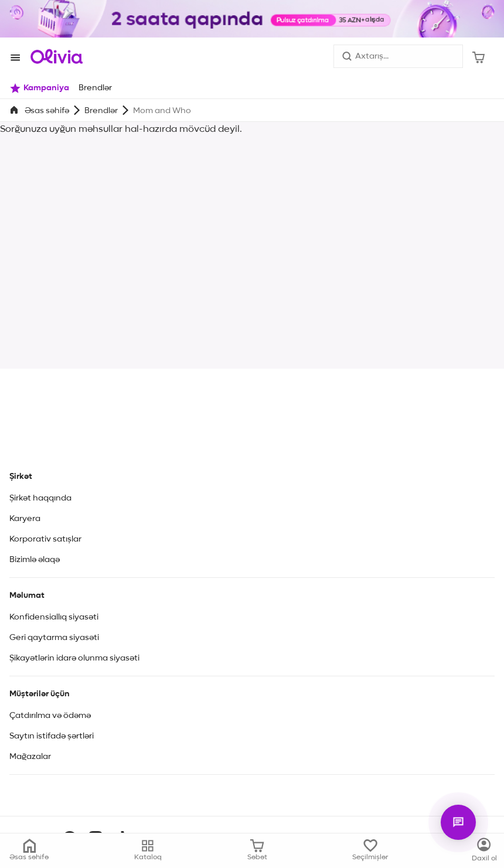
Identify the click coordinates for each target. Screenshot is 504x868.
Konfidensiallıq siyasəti (54, 617)
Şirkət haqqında (40, 498)
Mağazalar (30, 757)
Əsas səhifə (47, 111)
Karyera (25, 519)
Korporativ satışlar (45, 539)
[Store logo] (57, 56)
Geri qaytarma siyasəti (54, 638)
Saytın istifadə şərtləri (52, 736)
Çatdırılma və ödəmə (50, 716)
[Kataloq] (484, 850)
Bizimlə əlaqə (35, 560)
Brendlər (101, 111)
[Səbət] (479, 56)
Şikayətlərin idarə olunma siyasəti (74, 658)
